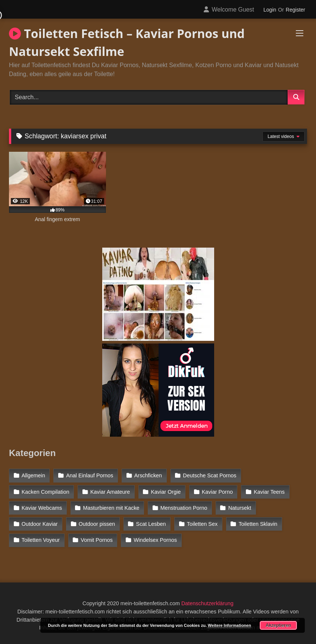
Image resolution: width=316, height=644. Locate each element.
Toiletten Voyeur (41, 540)
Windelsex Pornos (155, 540)
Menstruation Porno (184, 508)
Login (270, 10)
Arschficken (148, 475)
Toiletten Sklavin (258, 524)
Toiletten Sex (202, 524)
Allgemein (33, 475)
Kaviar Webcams (42, 508)
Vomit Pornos (97, 540)
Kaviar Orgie (166, 492)
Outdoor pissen (97, 524)
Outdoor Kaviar (40, 524)
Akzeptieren (278, 625)
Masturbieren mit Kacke (111, 508)
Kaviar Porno (217, 492)
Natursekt (240, 508)
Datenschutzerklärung (207, 603)
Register (295, 10)
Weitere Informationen (229, 625)
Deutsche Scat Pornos (209, 475)
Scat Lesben (151, 524)
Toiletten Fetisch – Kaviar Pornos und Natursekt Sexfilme (127, 42)
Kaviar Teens (269, 492)
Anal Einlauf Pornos (90, 475)
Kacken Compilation (46, 492)
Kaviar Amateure (110, 492)
